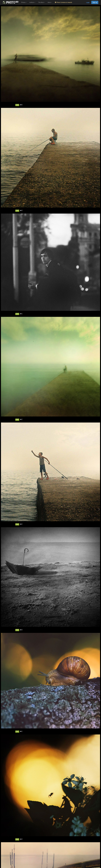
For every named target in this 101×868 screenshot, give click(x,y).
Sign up (95, 2)
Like (17, 105)
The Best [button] (41, 2)
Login (88, 2)
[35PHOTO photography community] (10, 2)
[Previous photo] (2, 509)
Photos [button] (24, 2)
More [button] (50, 2)
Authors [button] (32, 2)
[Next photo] (99, 509)
